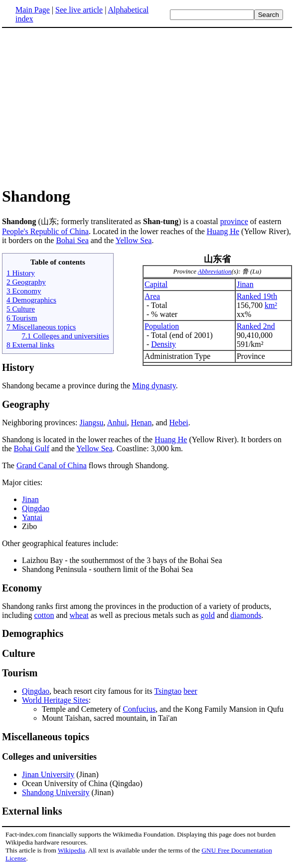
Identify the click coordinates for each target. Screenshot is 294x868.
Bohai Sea (72, 240)
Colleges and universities (49, 757)
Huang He (223, 231)
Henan (142, 423)
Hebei (179, 423)
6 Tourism (22, 318)
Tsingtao (168, 691)
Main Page (33, 10)
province (234, 221)
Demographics (33, 633)
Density (163, 344)
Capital (156, 284)
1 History (21, 273)
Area (152, 296)
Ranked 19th (257, 296)
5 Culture (21, 309)
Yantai (32, 517)
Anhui (117, 423)
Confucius (139, 709)
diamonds (246, 615)
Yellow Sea (134, 240)
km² (271, 305)
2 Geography (26, 282)
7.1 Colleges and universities (65, 336)
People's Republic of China (45, 231)
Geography (26, 404)
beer (190, 691)
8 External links (30, 345)
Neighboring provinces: (41, 423)
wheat (79, 615)
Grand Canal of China (52, 465)
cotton (44, 615)
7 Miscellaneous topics (41, 327)
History (18, 367)
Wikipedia (72, 850)
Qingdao (36, 508)
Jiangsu (92, 423)
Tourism (20, 673)
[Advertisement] (86, 107)
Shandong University (56, 792)
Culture (18, 653)
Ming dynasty (154, 386)
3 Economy (24, 291)
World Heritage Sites (55, 700)
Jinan (245, 284)
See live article (79, 10)
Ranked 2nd (256, 326)
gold (208, 615)
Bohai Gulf (32, 448)
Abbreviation (215, 271)
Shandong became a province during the (67, 386)
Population (162, 326)
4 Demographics (31, 300)
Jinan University (48, 774)
